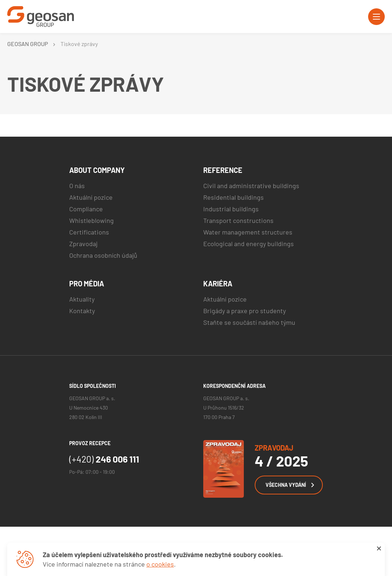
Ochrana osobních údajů (103, 255)
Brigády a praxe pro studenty (245, 311)
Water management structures (248, 232)
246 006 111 (104, 459)
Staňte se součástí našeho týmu (249, 322)
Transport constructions (238, 220)
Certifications (89, 232)
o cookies (160, 564)
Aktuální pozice (91, 197)
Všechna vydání (290, 485)
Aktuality (82, 299)
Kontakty (82, 311)
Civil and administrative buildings (251, 186)
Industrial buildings (231, 209)
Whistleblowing (91, 220)
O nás (77, 186)
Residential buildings (233, 197)
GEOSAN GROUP (28, 44)
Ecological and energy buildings (249, 244)
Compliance (86, 209)
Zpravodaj (83, 244)
